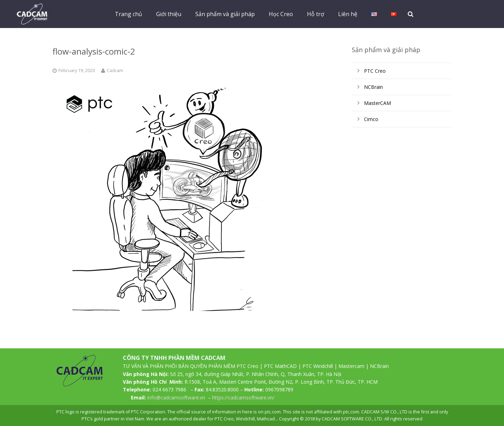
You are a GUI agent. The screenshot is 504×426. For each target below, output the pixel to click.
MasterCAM (377, 103)
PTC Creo (375, 71)
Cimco (371, 119)
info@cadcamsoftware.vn (176, 397)
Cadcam (115, 70)
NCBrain (373, 87)
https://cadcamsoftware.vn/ (243, 397)
